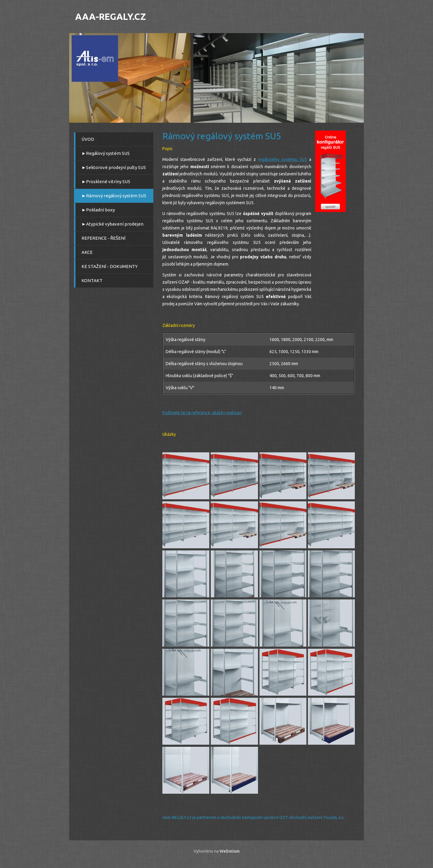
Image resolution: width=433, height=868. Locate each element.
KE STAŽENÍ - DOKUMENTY (110, 266)
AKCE (87, 252)
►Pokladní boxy (98, 210)
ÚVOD (88, 139)
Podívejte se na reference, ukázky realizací (202, 413)
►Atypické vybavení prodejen (112, 224)
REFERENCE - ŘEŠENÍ (103, 238)
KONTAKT (92, 280)
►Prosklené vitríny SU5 (106, 182)
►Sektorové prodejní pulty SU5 (114, 167)
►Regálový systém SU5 (106, 153)
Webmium (230, 851)
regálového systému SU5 (283, 159)
